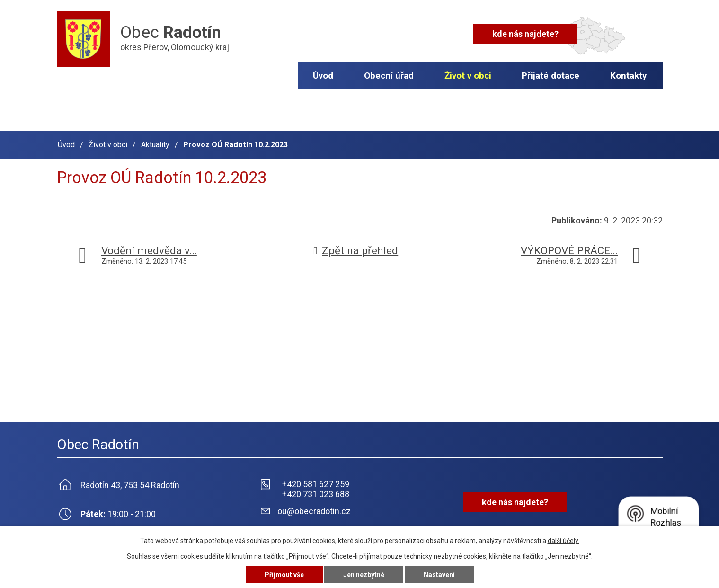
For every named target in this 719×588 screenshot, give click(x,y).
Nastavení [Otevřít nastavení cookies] (439, 575)
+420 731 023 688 (316, 494)
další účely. (564, 541)
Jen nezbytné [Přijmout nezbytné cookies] (364, 575)
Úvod (323, 76)
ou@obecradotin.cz (314, 511)
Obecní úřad (389, 76)
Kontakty (629, 76)
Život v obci (468, 76)
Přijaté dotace (550, 76)
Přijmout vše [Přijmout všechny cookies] (284, 575)
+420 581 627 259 (316, 484)
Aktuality (155, 145)
